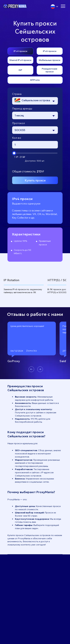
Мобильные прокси (50, 60)
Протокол (18, 123)
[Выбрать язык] (54, 7)
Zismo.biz (31, 351)
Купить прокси (35, 180)
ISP (20, 70)
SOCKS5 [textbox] (20, 130)
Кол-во (17, 138)
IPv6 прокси (50, 51)
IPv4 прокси (20, 51)
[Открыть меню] (63, 6)
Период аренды (22, 109)
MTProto (35, 80)
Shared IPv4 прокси (20, 60)
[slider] (14, 153)
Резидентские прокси (50, 70)
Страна (17, 94)
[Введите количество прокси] (35, 145)
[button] (31, 369)
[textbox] (32, 101)
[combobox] (35, 101)
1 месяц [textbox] (19, 115)
